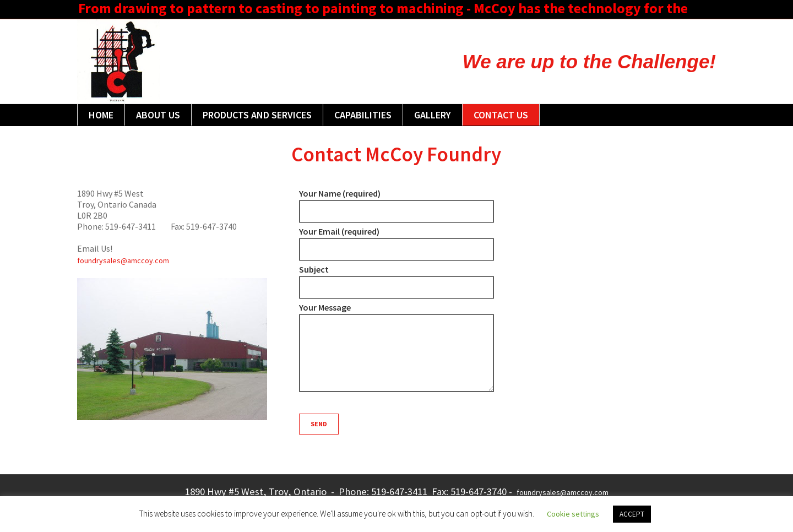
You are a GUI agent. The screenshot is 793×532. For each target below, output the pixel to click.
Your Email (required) (397, 243)
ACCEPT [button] (632, 514)
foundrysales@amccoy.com (123, 260)
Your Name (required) (397, 205)
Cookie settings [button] (573, 514)
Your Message (397, 348)
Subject (397, 281)
